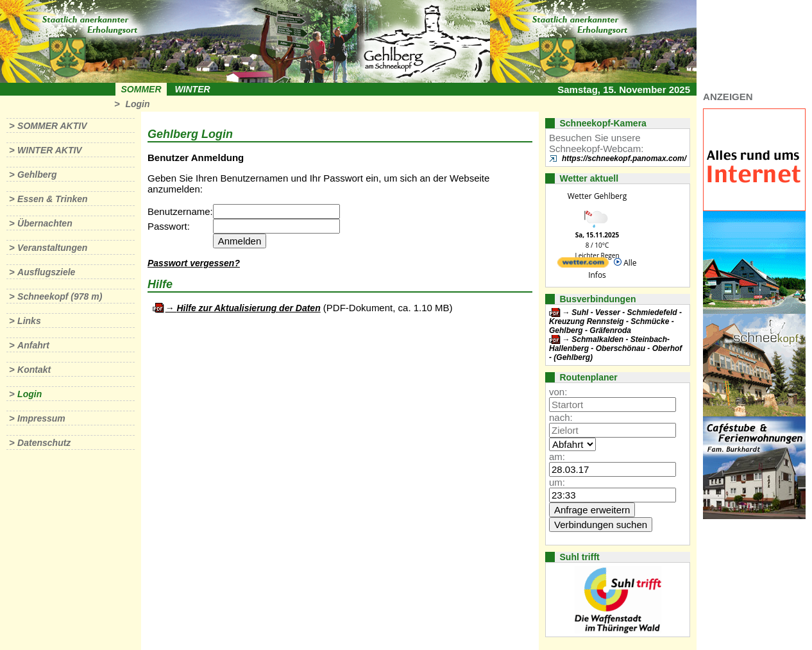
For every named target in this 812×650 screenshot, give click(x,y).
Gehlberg (37, 175)
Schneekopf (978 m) (60, 296)
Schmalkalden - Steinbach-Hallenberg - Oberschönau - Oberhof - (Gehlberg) (615, 348)
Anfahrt (33, 345)
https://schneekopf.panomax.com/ (624, 158)
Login (137, 104)
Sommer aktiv (52, 126)
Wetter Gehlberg (597, 196)
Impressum (41, 418)
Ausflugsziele (46, 272)
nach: (561, 417)
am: (557, 457)
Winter (192, 89)
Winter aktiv (50, 150)
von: (558, 392)
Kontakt (34, 370)
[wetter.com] (583, 265)
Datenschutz (44, 443)
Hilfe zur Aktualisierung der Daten (248, 308)
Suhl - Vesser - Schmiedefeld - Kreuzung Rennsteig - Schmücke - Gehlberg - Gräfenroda (615, 321)
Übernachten (45, 223)
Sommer (141, 89)
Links (29, 321)
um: (557, 482)
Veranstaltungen (52, 248)
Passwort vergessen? (194, 263)
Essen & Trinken (52, 199)
